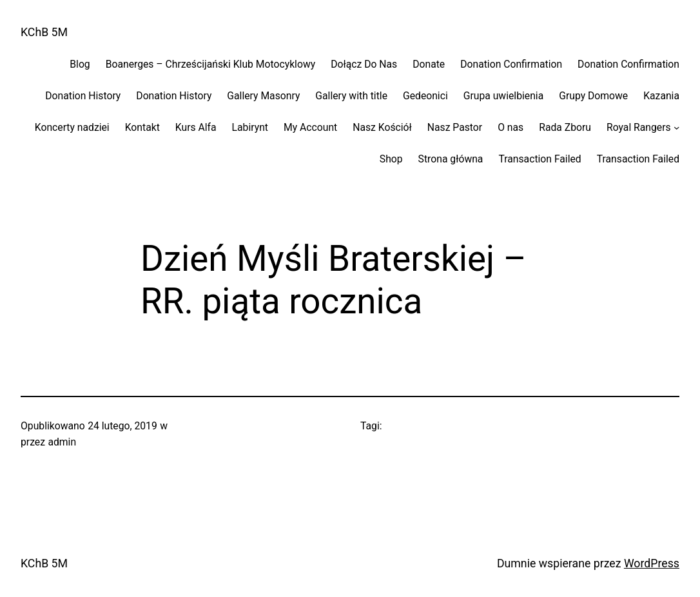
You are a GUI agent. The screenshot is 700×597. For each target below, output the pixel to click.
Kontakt (142, 127)
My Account (310, 127)
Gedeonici (425, 96)
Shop (391, 159)
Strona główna (451, 159)
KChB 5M (44, 32)
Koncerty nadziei (72, 127)
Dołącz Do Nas (364, 64)
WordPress (652, 563)
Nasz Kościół (382, 127)
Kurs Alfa (196, 127)
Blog (80, 64)
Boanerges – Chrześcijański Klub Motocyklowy (210, 64)
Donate (429, 64)
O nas (510, 127)
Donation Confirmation (511, 64)
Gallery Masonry (263, 96)
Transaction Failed (540, 159)
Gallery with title (351, 96)
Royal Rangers (639, 127)
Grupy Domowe (593, 96)
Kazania (661, 96)
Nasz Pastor (455, 127)
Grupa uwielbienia (503, 96)
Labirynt (250, 127)
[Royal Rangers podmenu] (676, 127)
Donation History (83, 96)
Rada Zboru (565, 127)
